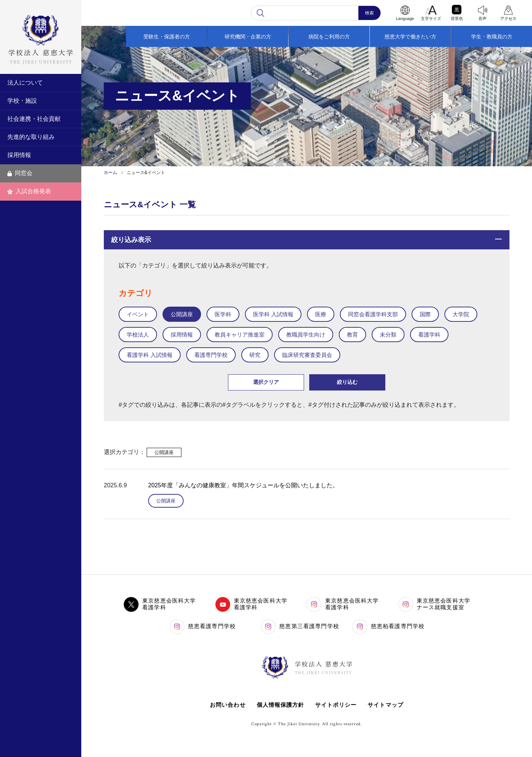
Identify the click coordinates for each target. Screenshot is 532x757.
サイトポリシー (336, 705)
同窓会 (20, 173)
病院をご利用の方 (329, 37)
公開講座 (166, 501)
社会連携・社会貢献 (34, 119)
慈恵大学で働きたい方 (410, 37)
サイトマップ (386, 705)
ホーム (110, 173)
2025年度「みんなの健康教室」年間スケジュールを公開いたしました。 (243, 485)
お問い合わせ (227, 705)
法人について (25, 83)
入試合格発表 (29, 191)
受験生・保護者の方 (167, 37)
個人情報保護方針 (280, 705)
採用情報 (19, 155)
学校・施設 (22, 101)
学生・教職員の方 (492, 37)
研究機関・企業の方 (248, 37)
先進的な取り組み (31, 137)
